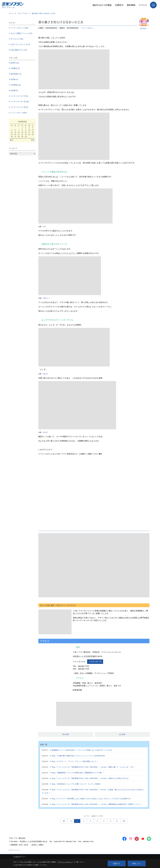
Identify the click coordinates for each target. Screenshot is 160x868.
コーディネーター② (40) (20, 102)
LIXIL (44, 227)
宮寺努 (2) (14, 79)
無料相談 (131, 5)
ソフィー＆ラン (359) (19, 113)
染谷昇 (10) (15, 63)
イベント (143, 5)
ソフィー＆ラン (87, 28)
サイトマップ (15, 850)
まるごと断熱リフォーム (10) (21, 33)
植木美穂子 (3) (16, 74)
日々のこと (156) (17, 39)
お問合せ (119, 5)
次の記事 (122, 734)
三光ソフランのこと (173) (20, 44)
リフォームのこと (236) (19, 28)
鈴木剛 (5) (14, 90)
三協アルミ (46, 298)
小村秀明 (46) (16, 85)
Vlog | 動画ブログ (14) (19, 50)
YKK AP (45, 374)
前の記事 (66, 734)
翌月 (33, 140)
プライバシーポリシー (65, 862)
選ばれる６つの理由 (102, 5)
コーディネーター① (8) (19, 96)
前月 (12, 140)
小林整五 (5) (15, 68)
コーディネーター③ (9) (19, 107)
